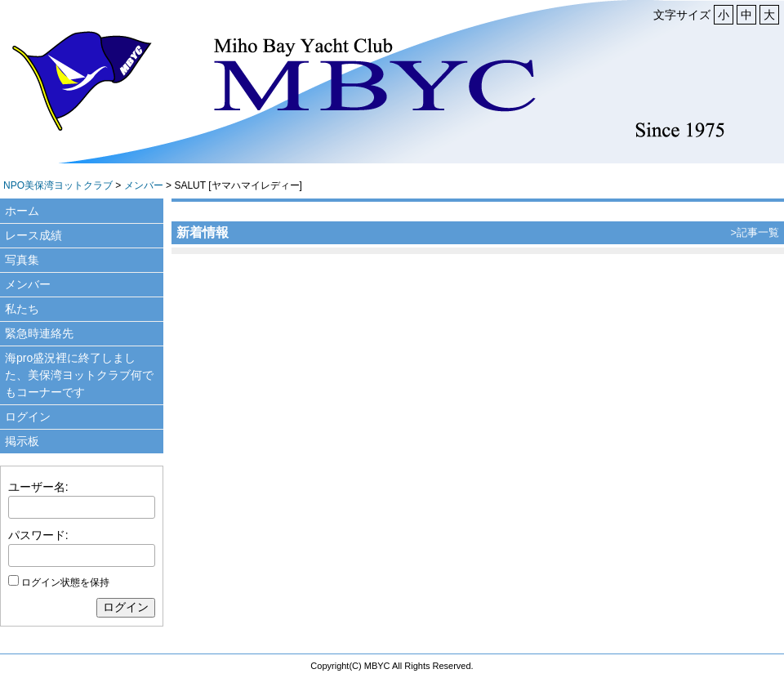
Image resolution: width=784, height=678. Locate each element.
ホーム (22, 211)
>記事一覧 (755, 232)
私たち (22, 309)
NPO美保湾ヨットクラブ (58, 185)
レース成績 (33, 235)
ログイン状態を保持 (65, 582)
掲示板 (22, 441)
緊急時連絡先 (39, 333)
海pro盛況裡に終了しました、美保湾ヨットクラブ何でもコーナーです (79, 375)
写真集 (22, 260)
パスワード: (38, 535)
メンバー (144, 185)
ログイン (28, 417)
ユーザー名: (38, 487)
